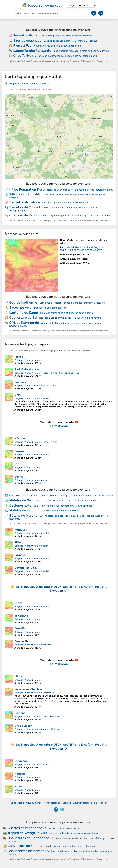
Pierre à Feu (22, 45)
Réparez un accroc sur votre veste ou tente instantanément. (80, 190)
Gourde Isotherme (23, 302)
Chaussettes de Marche (26, 851)
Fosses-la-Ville (50, 373)
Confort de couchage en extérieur (61, 511)
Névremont (22, 439)
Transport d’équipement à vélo (50, 308)
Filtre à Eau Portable (25, 194)
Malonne (55, 717)
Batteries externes (24, 505)
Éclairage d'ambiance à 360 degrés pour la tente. (67, 313)
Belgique (19, 360)
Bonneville (21, 641)
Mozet (19, 786)
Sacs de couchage (27, 40)
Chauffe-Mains (25, 56)
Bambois (20, 382)
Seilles (19, 477)
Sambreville (48, 693)
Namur (28, 360)
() (82, 249)
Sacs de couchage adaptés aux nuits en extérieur (71, 41)
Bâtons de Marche (23, 515)
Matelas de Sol (20, 500)
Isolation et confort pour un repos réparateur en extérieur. (66, 501)
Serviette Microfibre (28, 35)
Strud (18, 464)
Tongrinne (21, 616)
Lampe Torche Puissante (32, 51)
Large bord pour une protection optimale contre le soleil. (80, 216)
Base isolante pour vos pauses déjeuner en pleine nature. (70, 318)
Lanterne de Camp (24, 312)
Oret (17, 395)
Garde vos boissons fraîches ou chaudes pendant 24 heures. (72, 303)
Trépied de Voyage (22, 833)
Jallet (45, 546)
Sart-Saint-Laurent (28, 369)
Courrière (21, 629)
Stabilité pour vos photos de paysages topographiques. (68, 833)
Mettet (46, 398)
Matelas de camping (25, 510)
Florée (19, 357)
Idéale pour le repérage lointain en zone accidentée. (81, 51)
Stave (18, 603)
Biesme (19, 451)
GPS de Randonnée (24, 323)
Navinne (20, 713)
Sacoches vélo (20, 307)
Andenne (47, 480)
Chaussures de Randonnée (28, 838)
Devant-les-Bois (26, 568)
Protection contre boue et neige (62, 828)
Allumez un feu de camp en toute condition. (58, 46)
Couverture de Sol (23, 317)
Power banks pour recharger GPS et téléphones (66, 506)
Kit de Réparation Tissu (27, 189)
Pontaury (21, 530)
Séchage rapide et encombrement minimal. (69, 36)
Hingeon (20, 774)
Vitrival (19, 677)
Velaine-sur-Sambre (28, 689)
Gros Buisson (23, 726)
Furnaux (20, 555)
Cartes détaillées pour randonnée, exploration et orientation (80, 496)
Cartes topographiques (27, 495)
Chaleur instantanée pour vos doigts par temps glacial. (68, 56)
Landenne (21, 761)
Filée (18, 542)
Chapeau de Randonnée (28, 215)
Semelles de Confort (25, 207)
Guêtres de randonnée (25, 828)
